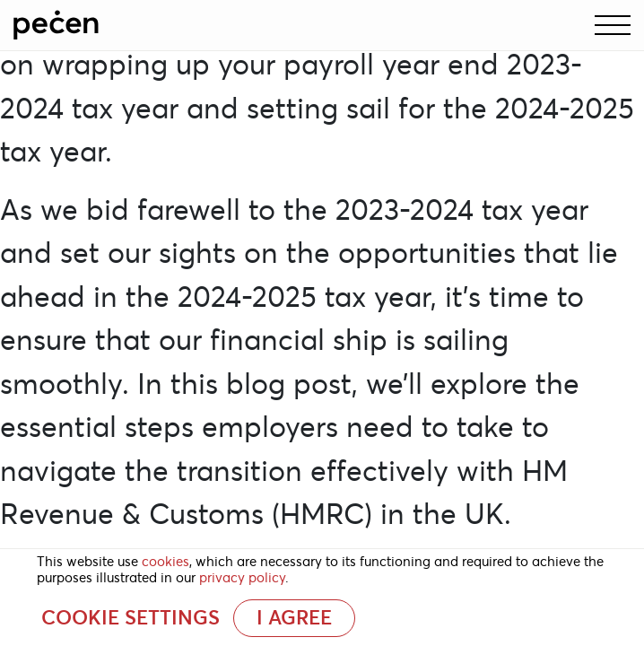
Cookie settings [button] (131, 618)
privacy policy (242, 578)
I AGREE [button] (294, 618)
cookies (165, 562)
